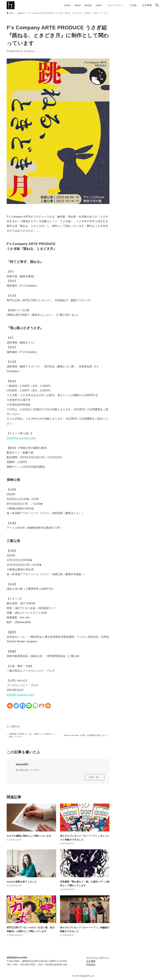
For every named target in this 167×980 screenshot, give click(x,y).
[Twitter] (16, 706)
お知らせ (31, 51)
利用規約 (91, 965)
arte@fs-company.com (20, 695)
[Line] (29, 706)
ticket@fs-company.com (21, 438)
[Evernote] (35, 706)
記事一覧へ (95, 779)
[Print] (10, 706)
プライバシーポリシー (98, 957)
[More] (48, 706)
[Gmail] (42, 706)
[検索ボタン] (157, 5)
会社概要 (91, 961)
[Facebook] (23, 706)
